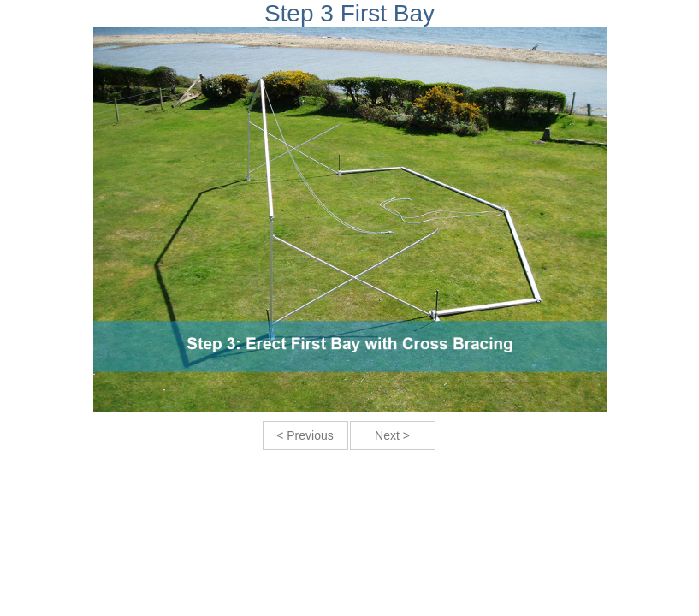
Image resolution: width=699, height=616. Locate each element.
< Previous (305, 435)
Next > (392, 435)
